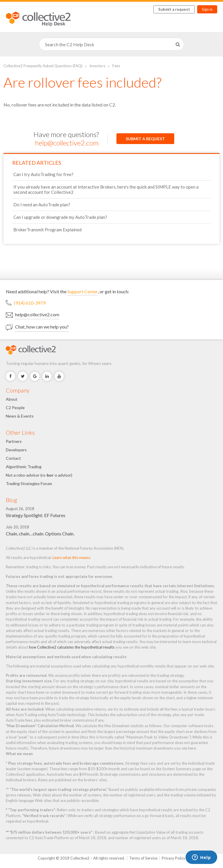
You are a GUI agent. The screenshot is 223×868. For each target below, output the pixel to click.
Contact (13, 458)
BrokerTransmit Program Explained (47, 230)
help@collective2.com (67, 143)
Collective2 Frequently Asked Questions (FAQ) (43, 66)
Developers (16, 450)
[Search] (111, 44)
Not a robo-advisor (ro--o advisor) (39, 475)
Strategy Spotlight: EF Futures (36, 515)
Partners (14, 441)
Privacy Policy (173, 858)
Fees (116, 66)
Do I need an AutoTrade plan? (42, 205)
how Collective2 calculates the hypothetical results (72, 647)
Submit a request (174, 9)
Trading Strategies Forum (29, 483)
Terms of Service (143, 858)
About (12, 399)
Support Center (83, 291)
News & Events (20, 416)
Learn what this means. (72, 558)
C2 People (15, 408)
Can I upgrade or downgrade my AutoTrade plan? (60, 217)
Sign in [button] (207, 9)
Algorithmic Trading (24, 467)
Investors (97, 66)
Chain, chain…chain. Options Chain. (40, 534)
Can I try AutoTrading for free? (43, 174)
